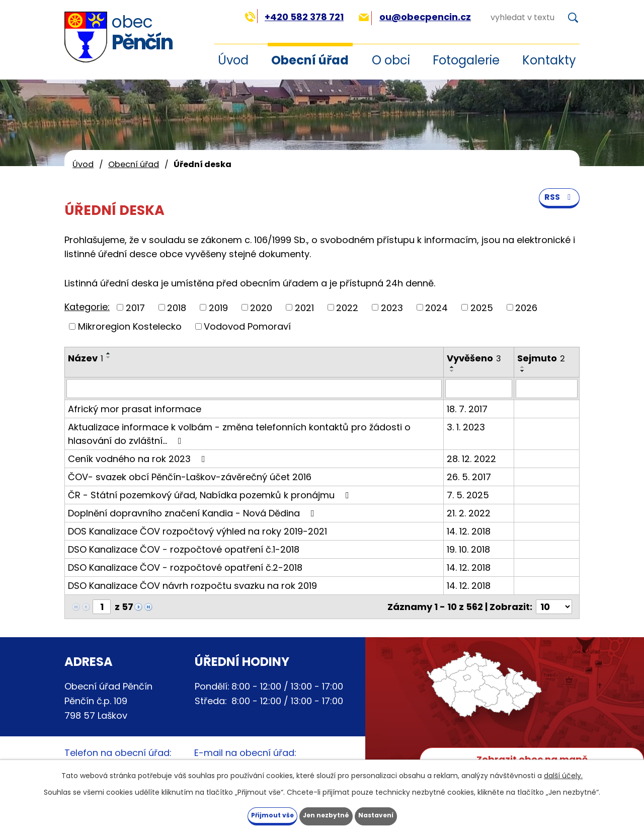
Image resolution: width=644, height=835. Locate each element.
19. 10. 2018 (468, 549)
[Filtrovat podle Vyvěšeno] (479, 389)
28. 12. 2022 (471, 459)
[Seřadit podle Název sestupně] (109, 357)
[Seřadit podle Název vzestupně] (109, 353)
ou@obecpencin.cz (415, 17)
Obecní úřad (310, 60)
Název (86, 358)
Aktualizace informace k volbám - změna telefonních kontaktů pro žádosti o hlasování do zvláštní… (239, 434)
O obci (391, 60)
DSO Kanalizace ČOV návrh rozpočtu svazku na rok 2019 (192, 586)
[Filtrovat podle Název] (254, 389)
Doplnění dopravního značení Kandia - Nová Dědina (193, 513)
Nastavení (396, 814)
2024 (436, 307)
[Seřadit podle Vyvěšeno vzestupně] (452, 367)
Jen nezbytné (326, 814)
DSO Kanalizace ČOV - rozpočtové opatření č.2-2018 (185, 567)
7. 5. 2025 (468, 495)
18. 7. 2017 (467, 409)
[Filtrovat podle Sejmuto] (547, 389)
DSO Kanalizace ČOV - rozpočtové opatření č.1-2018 (184, 549)
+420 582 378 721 (294, 17)
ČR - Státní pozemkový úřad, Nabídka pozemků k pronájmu (211, 495)
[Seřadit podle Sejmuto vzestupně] (523, 367)
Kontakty (549, 60)
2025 (482, 307)
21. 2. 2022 (469, 513)
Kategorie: (87, 307)
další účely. (563, 773)
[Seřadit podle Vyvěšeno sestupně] (452, 371)
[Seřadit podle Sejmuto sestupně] (523, 371)
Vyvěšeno (474, 358)
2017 (135, 307)
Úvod (83, 164)
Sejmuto (541, 358)
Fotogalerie (466, 60)
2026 (526, 307)
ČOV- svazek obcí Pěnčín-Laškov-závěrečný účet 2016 (190, 477)
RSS (557, 207)
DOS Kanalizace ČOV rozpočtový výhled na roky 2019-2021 (197, 531)
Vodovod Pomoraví (247, 326)
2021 (304, 307)
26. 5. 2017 (469, 477)
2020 (261, 307)
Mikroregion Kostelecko (130, 326)
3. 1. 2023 (466, 427)
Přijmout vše (251, 814)
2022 (347, 307)
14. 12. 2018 (469, 531)
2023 (392, 307)
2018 (177, 307)
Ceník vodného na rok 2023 (139, 459)
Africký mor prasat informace (135, 409)
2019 (218, 307)
